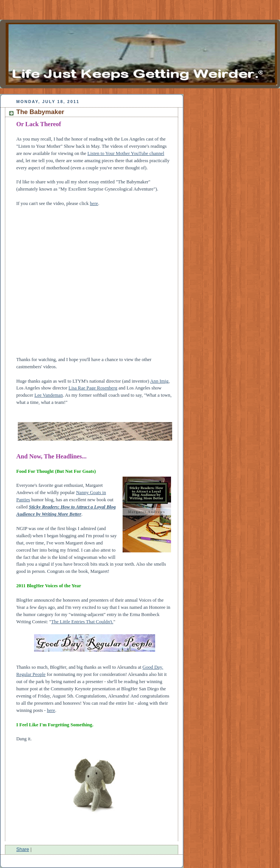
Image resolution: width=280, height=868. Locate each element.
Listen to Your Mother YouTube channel (126, 153)
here (94, 203)
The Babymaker (40, 112)
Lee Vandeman (49, 395)
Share (23, 849)
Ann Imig (159, 381)
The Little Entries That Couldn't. (82, 622)
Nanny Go (86, 493)
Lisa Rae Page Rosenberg (93, 388)
